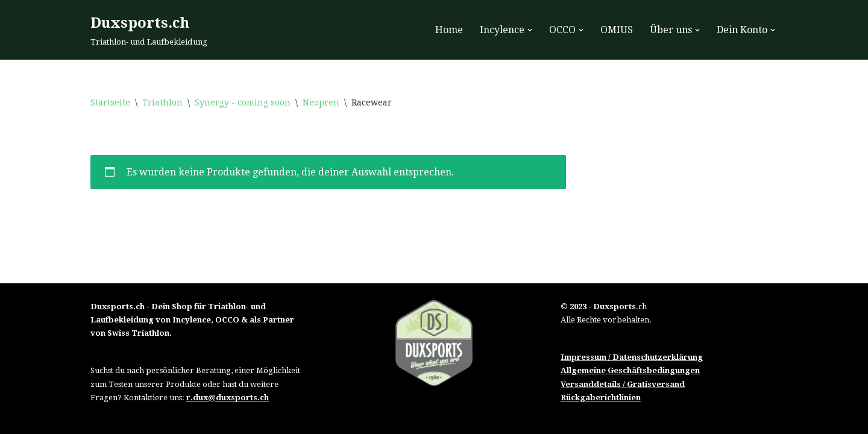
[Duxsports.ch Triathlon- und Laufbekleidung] (149, 30)
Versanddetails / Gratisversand (623, 384)
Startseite (110, 102)
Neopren (321, 102)
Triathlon (162, 102)
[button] (530, 30)
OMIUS (617, 30)
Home (449, 30)
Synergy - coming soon (243, 102)
